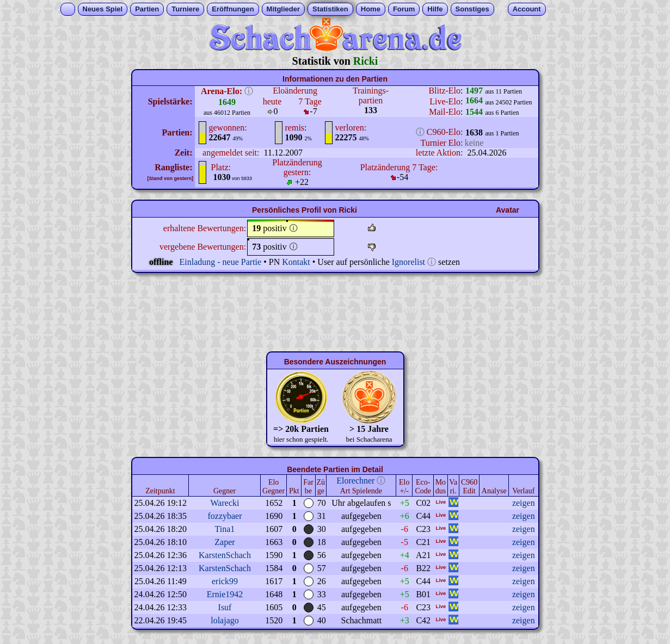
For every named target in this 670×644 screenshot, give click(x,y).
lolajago (225, 620)
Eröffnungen (233, 9)
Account (527, 9)
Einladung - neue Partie (221, 262)
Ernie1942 (225, 594)
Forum (404, 9)
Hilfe (435, 9)
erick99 (225, 581)
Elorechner (355, 481)
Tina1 (225, 529)
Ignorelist (408, 262)
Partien (147, 9)
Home (371, 9)
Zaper (225, 542)
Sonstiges (472, 9)
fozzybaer (225, 516)
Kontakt (296, 262)
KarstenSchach (225, 555)
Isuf (225, 607)
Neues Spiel (103, 9)
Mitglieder (283, 9)
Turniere (185, 9)
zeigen (524, 503)
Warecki (225, 503)
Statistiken (330, 9)
